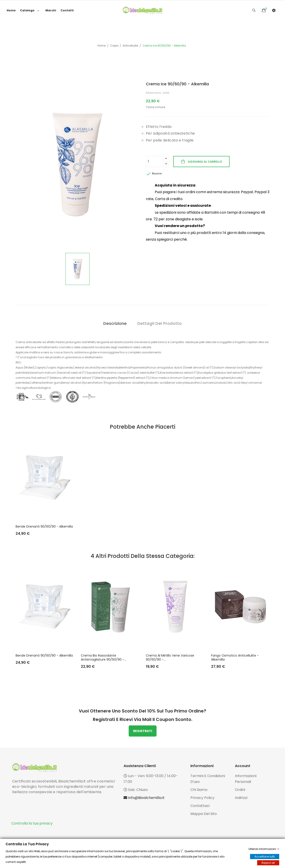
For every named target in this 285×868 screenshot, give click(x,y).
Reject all (268, 863)
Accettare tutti (265, 857)
